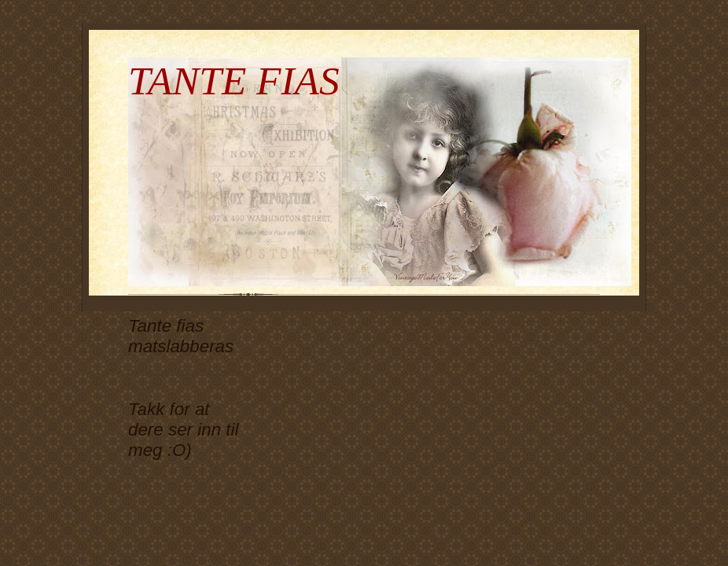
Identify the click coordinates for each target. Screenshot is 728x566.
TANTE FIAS (234, 81)
